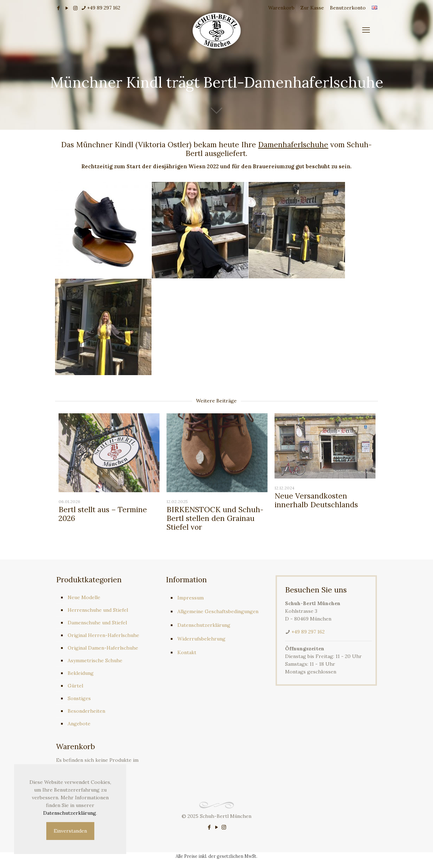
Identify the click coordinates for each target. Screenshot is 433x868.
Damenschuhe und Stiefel (97, 623)
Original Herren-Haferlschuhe (103, 635)
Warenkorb (281, 8)
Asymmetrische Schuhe (95, 660)
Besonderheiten (86, 711)
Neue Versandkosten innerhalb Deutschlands (316, 500)
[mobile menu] (366, 30)
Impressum (191, 598)
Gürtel (75, 686)
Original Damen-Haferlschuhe (103, 648)
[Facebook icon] (209, 827)
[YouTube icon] (216, 827)
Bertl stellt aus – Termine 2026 (103, 514)
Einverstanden (70, 831)
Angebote (79, 724)
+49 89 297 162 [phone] (104, 8)
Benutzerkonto (348, 8)
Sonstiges (79, 698)
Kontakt (187, 652)
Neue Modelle (84, 597)
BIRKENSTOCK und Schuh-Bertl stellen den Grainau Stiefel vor (215, 518)
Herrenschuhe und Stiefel (98, 610)
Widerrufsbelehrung (201, 639)
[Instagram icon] (224, 827)
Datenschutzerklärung (204, 625)
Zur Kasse (312, 8)
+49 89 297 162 (308, 632)
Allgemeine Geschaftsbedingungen (218, 611)
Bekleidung (81, 673)
